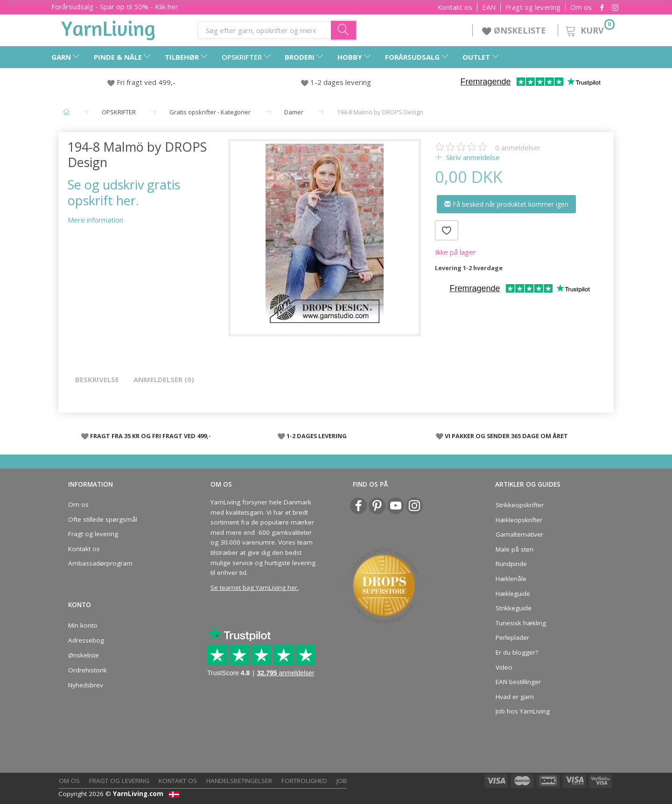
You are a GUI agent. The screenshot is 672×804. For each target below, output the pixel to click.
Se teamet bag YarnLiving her (254, 587)
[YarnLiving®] (108, 28)
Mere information (95, 220)
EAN (489, 7)
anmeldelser (518, 147)
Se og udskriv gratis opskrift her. (124, 192)
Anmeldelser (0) (164, 379)
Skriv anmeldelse (472, 157)
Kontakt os (455, 7)
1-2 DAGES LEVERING (317, 436)
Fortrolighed (304, 781)
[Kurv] (589, 29)
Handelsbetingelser (239, 781)
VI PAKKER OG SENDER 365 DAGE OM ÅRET (506, 436)
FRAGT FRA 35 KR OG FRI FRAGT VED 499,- (150, 436)
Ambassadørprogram (100, 563)
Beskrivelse (97, 379)
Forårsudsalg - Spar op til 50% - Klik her (115, 7)
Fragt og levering (533, 7)
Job (342, 781)
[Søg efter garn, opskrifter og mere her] (344, 30)
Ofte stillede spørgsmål (103, 519)
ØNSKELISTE (515, 30)
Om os (581, 7)
